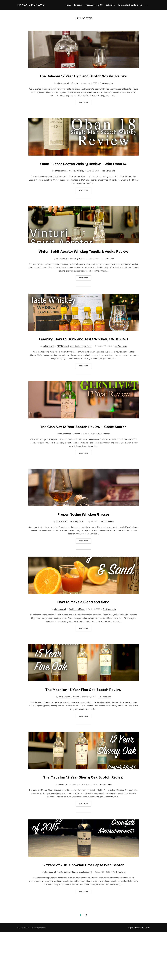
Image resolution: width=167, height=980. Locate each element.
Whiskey (80, 185)
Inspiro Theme (134, 976)
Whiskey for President (128, 5)
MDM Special (63, 373)
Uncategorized (85, 920)
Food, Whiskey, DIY (94, 5)
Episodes (78, 5)
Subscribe (110, 5)
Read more (85, 109)
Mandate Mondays (34, 5)
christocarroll (63, 90)
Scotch (75, 90)
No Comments (106, 90)
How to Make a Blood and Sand (83, 636)
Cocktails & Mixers (77, 643)
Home (68, 5)
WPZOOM (146, 976)
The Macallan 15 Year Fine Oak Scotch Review (83, 723)
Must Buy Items (77, 279)
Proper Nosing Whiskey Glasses (83, 548)
